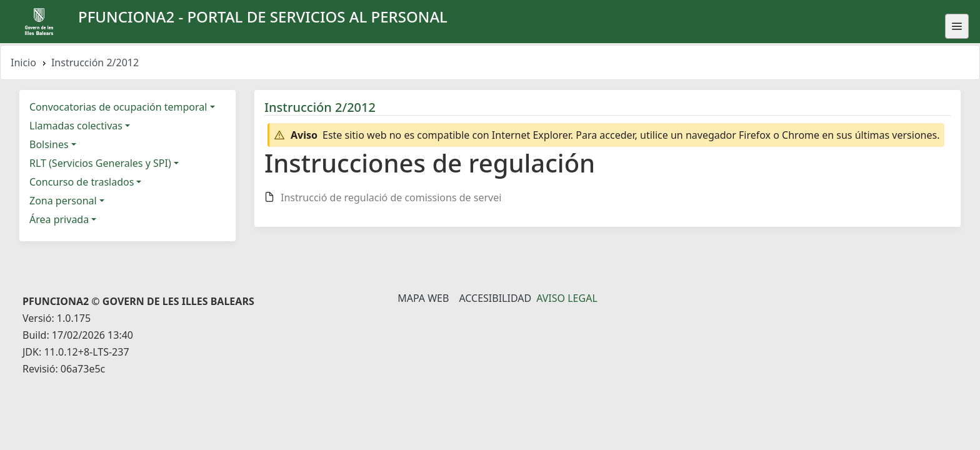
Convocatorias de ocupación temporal (118, 107)
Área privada (59, 219)
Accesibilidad (495, 298)
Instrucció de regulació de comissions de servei (391, 197)
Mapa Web (423, 298)
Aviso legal (567, 298)
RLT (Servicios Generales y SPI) (100, 163)
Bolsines (49, 144)
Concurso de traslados (82, 182)
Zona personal (63, 201)
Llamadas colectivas (76, 126)
